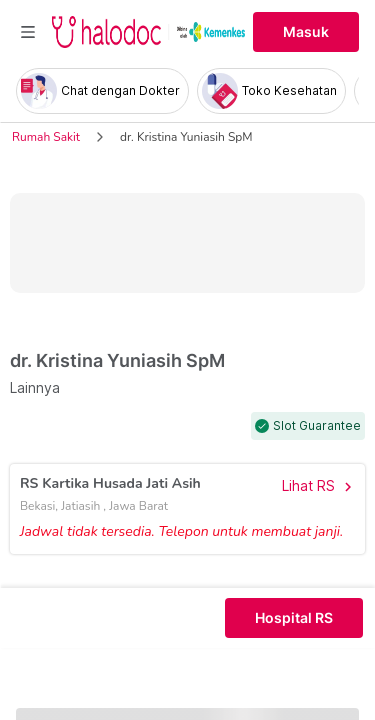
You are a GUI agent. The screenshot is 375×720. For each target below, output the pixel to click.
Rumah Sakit (46, 137)
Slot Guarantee (317, 426)
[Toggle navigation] (28, 32)
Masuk (306, 32)
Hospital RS (294, 618)
